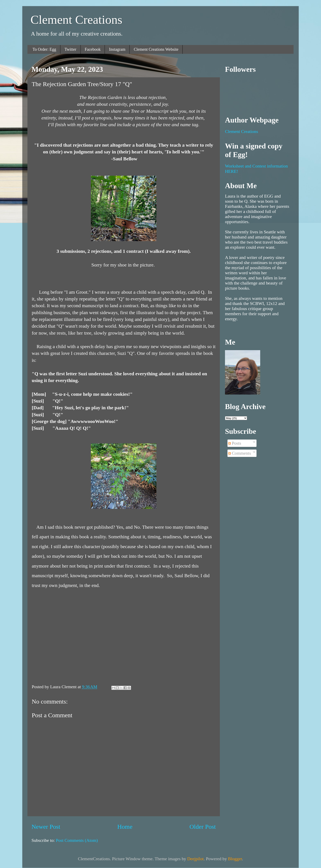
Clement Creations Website (156, 49)
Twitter (70, 49)
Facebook (93, 49)
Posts (235, 443)
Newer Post (46, 827)
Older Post (203, 827)
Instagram (117, 49)
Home (125, 827)
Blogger (235, 859)
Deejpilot (195, 859)
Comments (240, 453)
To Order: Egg (44, 49)
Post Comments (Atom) (77, 840)
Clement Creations (76, 20)
